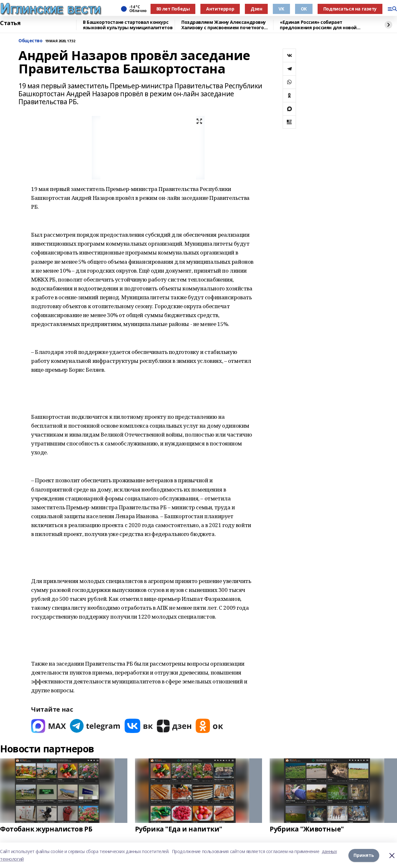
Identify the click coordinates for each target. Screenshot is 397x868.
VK (281, 9)
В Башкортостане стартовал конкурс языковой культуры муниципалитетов (128, 25)
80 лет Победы (173, 9)
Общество (30, 41)
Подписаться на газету (350, 9)
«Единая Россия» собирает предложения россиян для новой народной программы (318, 25)
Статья (10, 23)
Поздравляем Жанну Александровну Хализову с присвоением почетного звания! (224, 25)
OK (304, 9)
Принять (364, 855)
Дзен (256, 9)
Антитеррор (220, 9)
